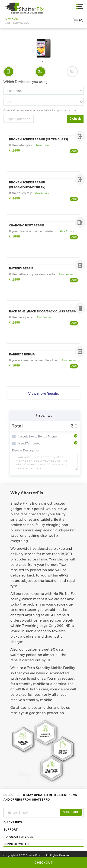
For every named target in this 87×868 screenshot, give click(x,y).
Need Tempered (29, 444)
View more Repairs (44, 394)
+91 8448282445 (17, 23)
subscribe (71, 812)
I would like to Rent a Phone (37, 437)
